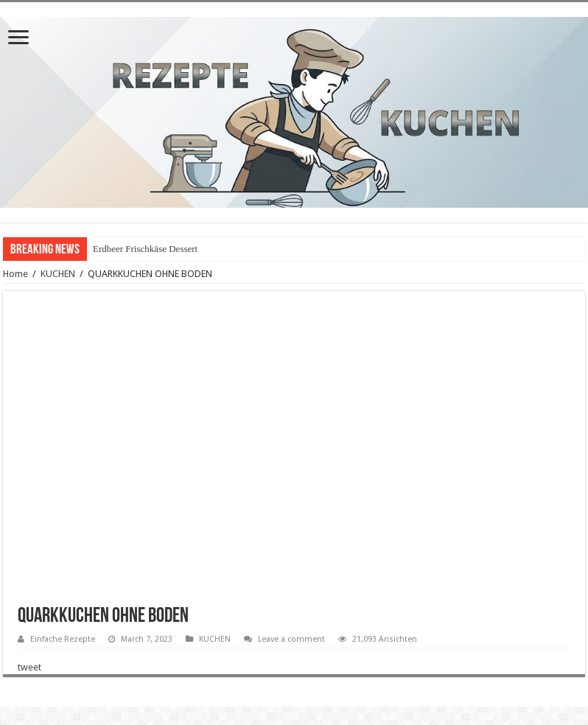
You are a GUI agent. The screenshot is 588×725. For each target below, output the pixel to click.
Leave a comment (291, 639)
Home (15, 274)
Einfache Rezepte (63, 639)
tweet (29, 667)
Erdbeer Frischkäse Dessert (145, 249)
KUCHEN (58, 274)
